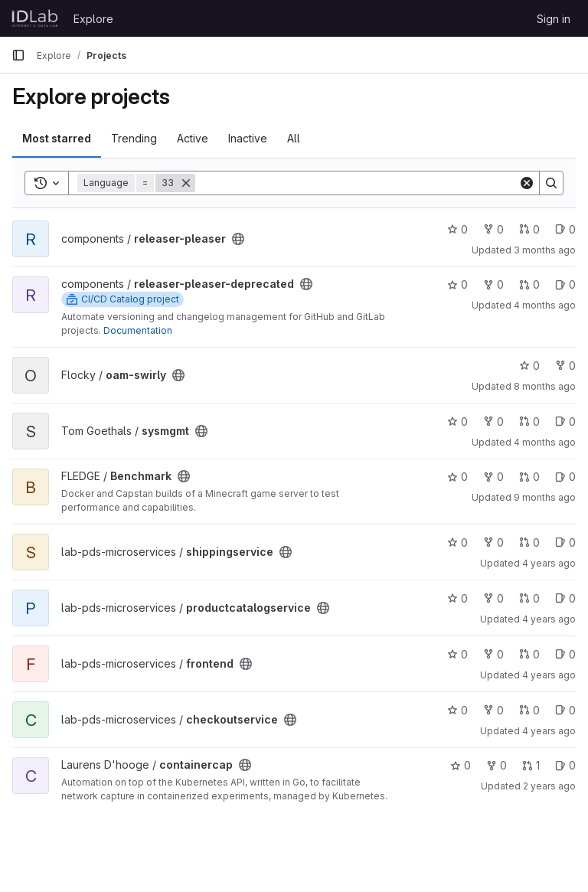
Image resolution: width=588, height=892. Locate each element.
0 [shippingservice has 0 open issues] (565, 542)
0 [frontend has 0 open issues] (565, 654)
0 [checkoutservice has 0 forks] (493, 710)
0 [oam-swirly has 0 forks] (565, 366)
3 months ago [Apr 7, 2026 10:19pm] (545, 250)
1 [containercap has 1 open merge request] (531, 765)
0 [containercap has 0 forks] (497, 765)
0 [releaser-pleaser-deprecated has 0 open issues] (565, 284)
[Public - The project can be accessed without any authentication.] (238, 239)
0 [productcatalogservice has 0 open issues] (565, 598)
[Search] (357, 183)
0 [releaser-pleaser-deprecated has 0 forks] (493, 284)
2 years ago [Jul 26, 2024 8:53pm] (549, 786)
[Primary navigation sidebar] (18, 55)
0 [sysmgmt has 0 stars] (457, 421)
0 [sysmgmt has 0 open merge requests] (529, 421)
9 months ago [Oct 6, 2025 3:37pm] (545, 497)
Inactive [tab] (248, 138)
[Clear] (527, 183)
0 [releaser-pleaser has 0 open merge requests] (529, 229)
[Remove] (186, 183)
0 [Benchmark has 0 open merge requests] (529, 477)
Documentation (138, 330)
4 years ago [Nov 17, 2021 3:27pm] (549, 619)
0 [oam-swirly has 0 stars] (529, 366)
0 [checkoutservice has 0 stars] (457, 710)
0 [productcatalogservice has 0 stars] (457, 598)
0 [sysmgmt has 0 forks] (493, 421)
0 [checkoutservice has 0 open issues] (565, 710)
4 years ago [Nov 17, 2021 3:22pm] (549, 731)
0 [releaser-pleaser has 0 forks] (493, 229)
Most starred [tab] (57, 138)
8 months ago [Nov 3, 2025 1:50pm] (545, 386)
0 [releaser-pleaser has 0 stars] (457, 229)
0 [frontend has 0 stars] (457, 654)
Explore (93, 19)
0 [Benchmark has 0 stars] (457, 477)
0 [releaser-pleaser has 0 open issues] (565, 229)
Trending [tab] (134, 138)
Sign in (554, 19)
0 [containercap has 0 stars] (461, 765)
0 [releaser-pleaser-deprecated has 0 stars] (457, 284)
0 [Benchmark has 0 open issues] (565, 477)
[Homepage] (35, 18)
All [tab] (294, 138)
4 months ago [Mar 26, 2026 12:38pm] (545, 305)
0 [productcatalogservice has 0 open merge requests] (529, 598)
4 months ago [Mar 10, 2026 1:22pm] (545, 442)
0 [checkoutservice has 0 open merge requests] (529, 710)
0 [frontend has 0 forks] (493, 654)
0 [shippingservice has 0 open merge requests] (529, 542)
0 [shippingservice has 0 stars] (457, 542)
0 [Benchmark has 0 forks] (493, 477)
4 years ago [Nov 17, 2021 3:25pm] (549, 675)
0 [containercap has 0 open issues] (565, 765)
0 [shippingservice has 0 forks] (493, 542)
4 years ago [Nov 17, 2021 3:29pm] (549, 563)
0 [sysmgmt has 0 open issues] (565, 421)
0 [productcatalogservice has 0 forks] (493, 598)
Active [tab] (193, 138)
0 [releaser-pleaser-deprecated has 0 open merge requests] (529, 284)
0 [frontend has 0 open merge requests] (529, 654)
